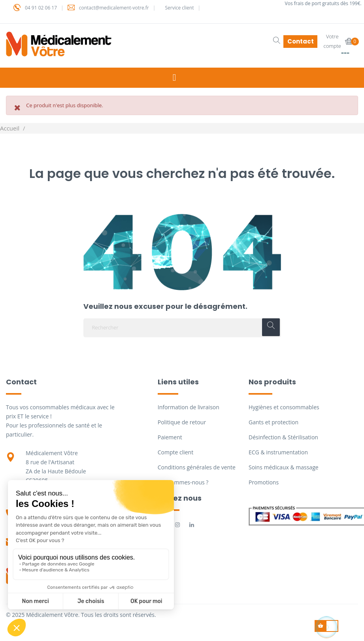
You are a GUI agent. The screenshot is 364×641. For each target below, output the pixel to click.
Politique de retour (182, 422)
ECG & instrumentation (278, 452)
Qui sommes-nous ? (183, 482)
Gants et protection (273, 422)
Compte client (175, 452)
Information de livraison (189, 407)
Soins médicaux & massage (284, 467)
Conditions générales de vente (197, 467)
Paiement (170, 437)
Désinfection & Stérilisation (283, 437)
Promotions (264, 482)
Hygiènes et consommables (284, 407)
